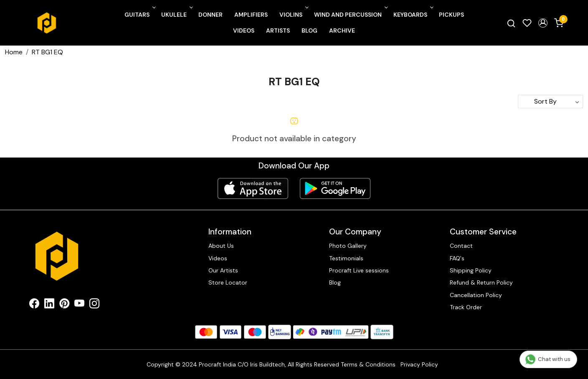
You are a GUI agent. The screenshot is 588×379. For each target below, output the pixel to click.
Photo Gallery (348, 246)
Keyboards (413, 15)
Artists (278, 31)
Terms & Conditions (368, 364)
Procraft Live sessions (359, 270)
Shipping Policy (471, 270)
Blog (309, 31)
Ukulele (176, 15)
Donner (210, 15)
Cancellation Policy (476, 295)
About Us (221, 246)
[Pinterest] (64, 305)
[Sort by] (550, 102)
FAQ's (457, 258)
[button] (543, 23)
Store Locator (228, 282)
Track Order (466, 307)
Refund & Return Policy (481, 282)
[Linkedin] (49, 305)
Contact (461, 246)
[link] (511, 23)
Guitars (139, 15)
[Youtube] (79, 305)
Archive (342, 31)
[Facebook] (34, 305)
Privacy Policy (419, 364)
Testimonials (346, 258)
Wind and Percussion (350, 15)
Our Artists (223, 270)
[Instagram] (94, 305)
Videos (244, 31)
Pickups (451, 15)
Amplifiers (251, 15)
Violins (293, 15)
